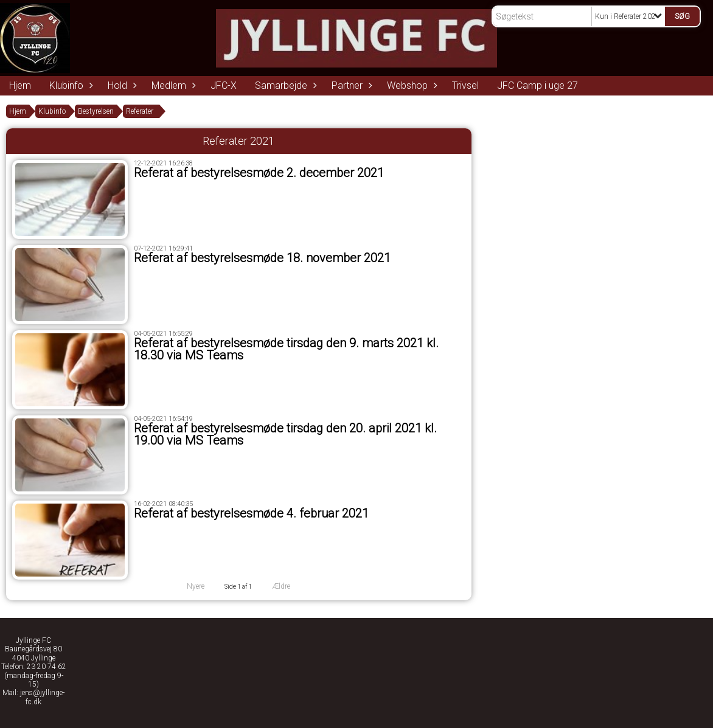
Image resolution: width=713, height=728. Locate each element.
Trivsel (465, 85)
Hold (120, 85)
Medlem (172, 85)
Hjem (20, 85)
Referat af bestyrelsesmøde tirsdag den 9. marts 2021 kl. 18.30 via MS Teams (286, 349)
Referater (140, 111)
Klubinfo (69, 85)
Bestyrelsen (96, 111)
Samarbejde (284, 85)
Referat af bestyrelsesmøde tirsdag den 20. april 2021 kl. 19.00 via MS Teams (285, 434)
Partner (350, 85)
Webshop (410, 85)
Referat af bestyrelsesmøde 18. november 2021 (262, 258)
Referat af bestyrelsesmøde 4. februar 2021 (251, 513)
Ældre (289, 586)
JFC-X (224, 85)
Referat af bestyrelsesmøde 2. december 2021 (259, 173)
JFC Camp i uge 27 (537, 85)
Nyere (188, 586)
